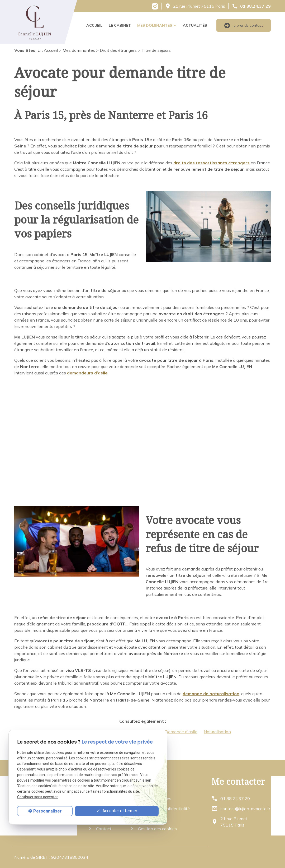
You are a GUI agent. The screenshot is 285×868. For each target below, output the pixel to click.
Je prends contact (244, 25)
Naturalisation (217, 732)
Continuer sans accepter (37, 797)
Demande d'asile (181, 732)
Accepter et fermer (117, 811)
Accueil (94, 25)
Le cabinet (120, 25)
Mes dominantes (155, 25)
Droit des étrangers (118, 50)
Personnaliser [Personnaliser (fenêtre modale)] (47, 811)
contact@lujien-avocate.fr (245, 809)
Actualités (195, 25)
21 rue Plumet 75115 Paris (199, 6)
